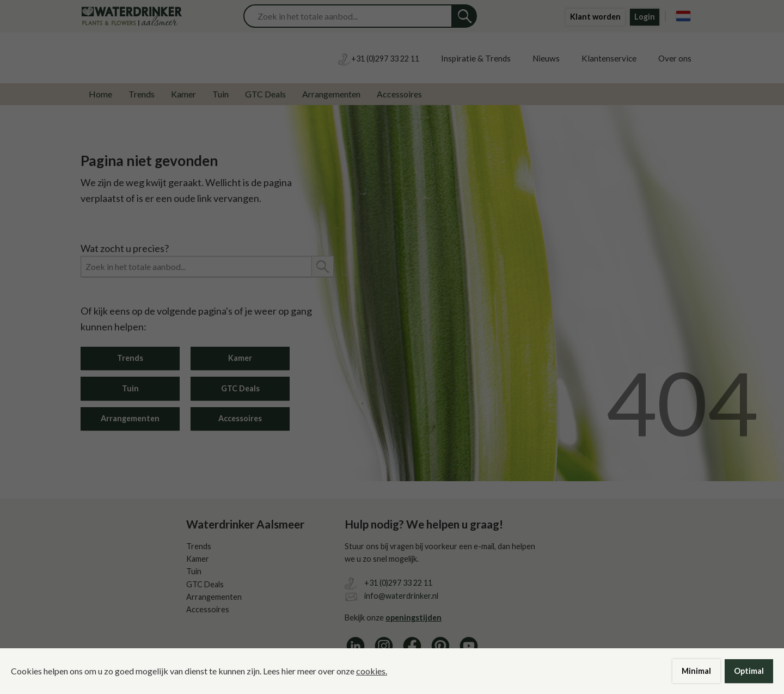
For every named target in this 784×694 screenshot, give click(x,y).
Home (100, 94)
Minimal (696, 671)
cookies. (372, 671)
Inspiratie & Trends (476, 58)
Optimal (749, 671)
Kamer (183, 94)
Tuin (220, 94)
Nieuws (546, 58)
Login (645, 17)
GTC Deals (265, 94)
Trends (142, 94)
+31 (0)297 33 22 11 (398, 583)
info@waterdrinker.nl (401, 596)
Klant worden (595, 17)
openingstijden (414, 618)
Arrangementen (331, 94)
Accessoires (399, 94)
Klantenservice (609, 58)
